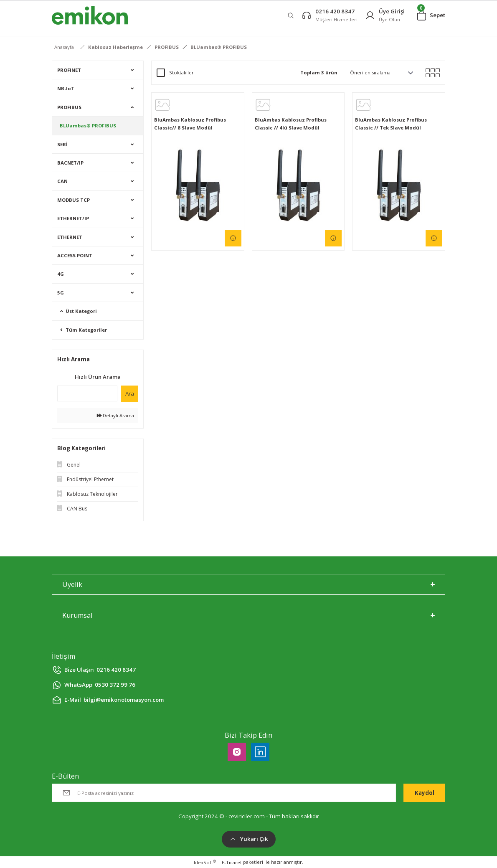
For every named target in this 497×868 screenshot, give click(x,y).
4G (61, 274)
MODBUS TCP (74, 200)
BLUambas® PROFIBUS (219, 47)
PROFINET (69, 70)
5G (61, 293)
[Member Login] (385, 15)
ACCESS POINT (75, 255)
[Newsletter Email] (224, 793)
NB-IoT (66, 88)
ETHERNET (70, 237)
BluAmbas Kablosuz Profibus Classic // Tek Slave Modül (391, 124)
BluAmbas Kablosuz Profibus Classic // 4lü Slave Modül (291, 124)
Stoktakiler (181, 72)
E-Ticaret (232, 862)
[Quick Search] (87, 393)
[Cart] (431, 15)
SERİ (62, 144)
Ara (130, 393)
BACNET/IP (70, 163)
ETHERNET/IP (73, 218)
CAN (62, 181)
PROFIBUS (69, 107)
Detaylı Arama (115, 415)
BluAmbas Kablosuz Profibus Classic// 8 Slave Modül (190, 124)
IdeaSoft (205, 862)
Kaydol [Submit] (425, 793)
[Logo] (90, 15)
